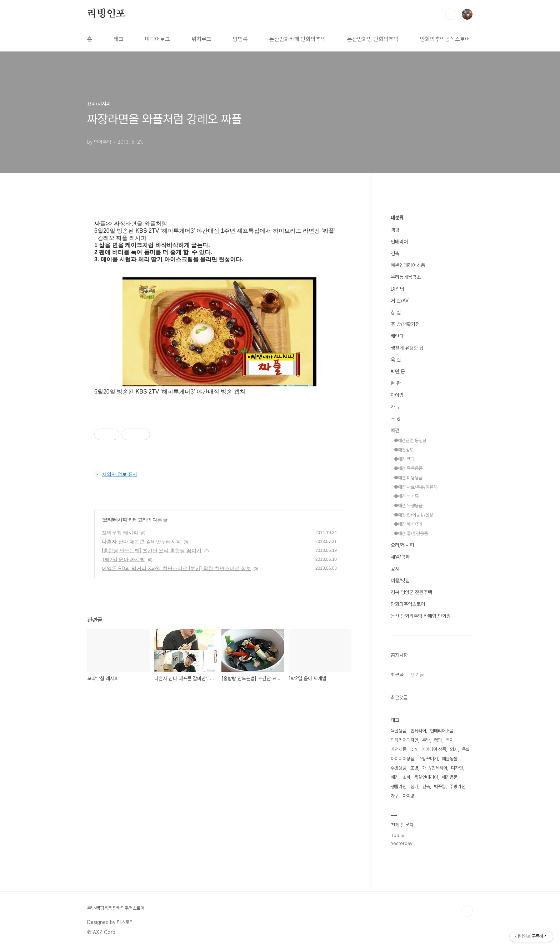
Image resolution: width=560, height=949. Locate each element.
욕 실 (396, 360)
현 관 (396, 383)
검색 (451, 14)
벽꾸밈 (440, 787)
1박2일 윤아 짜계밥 (123, 559)
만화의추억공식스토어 (445, 39)
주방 (426, 740)
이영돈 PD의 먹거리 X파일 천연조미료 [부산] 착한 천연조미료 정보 (176, 568)
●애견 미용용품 (408, 478)
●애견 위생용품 (408, 506)
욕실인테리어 (426, 777)
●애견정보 (404, 450)
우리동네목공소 (406, 277)
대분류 (397, 218)
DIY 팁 (397, 289)
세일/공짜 (400, 557)
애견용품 (450, 777)
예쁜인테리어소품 (408, 265)
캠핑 (395, 230)
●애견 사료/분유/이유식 (416, 487)
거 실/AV (400, 301)
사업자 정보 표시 (116, 474)
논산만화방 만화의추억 (373, 39)
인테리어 (399, 242)
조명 (414, 768)
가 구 (396, 407)
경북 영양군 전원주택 (411, 592)
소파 (406, 777)
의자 (454, 749)
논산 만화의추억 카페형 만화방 (421, 616)
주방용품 (399, 768)
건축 (395, 253)
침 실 (396, 312)
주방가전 (457, 787)
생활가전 (399, 787)
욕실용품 (399, 731)
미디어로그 (157, 39)
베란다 (397, 336)
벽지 (450, 740)
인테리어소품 (442, 731)
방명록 (240, 39)
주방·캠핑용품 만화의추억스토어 (116, 908)
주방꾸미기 (428, 759)
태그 (119, 39)
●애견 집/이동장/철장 (414, 515)
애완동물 (450, 759)
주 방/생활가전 (405, 324)
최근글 (397, 675)
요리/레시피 (115, 520)
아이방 (397, 395)
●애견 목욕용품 (408, 468)
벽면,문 (398, 371)
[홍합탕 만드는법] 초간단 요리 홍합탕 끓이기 (152, 550)
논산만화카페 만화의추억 (297, 39)
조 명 (396, 419)
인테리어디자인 (404, 740)
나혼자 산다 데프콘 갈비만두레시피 (141, 542)
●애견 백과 (404, 459)
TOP (467, 911)
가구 (395, 796)
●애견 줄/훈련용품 (411, 533)
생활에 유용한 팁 (407, 348)
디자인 (457, 768)
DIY (414, 749)
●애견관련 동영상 (410, 441)
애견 (395, 430)
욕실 (466, 749)
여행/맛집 (400, 580)
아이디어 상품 (434, 749)
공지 (395, 569)
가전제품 (399, 749)
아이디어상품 (402, 759)
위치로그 (201, 39)
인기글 (417, 675)
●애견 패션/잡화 (409, 524)
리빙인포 (106, 14)
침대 (414, 787)
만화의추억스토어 (408, 604)
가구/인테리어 (435, 768)
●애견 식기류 (406, 496)
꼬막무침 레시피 (120, 533)
